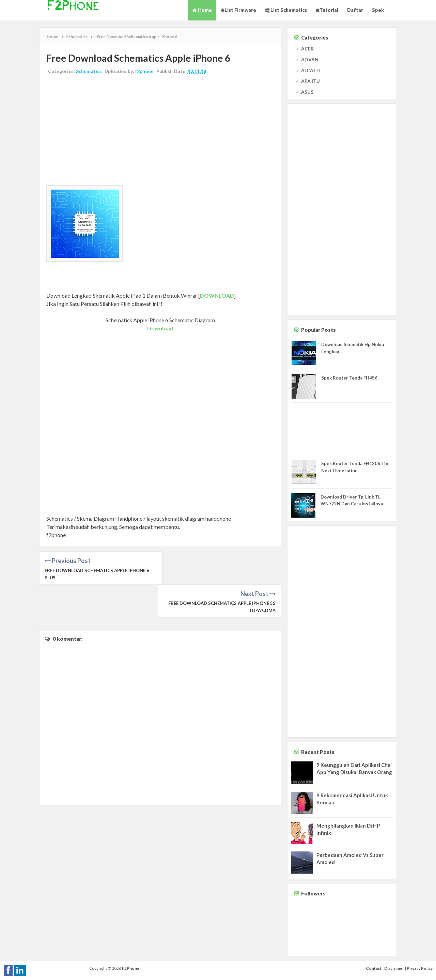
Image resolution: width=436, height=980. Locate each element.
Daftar (355, 10)
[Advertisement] (160, 131)
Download (160, 328)
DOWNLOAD (217, 295)
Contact (374, 968)
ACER (307, 49)
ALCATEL (311, 70)
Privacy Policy (420, 968)
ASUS (307, 92)
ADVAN (310, 60)
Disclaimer (394, 968)
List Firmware (238, 10)
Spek (378, 10)
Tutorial (327, 10)
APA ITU (310, 81)
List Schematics (286, 10)
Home (202, 10)
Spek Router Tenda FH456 (349, 378)
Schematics (89, 71)
